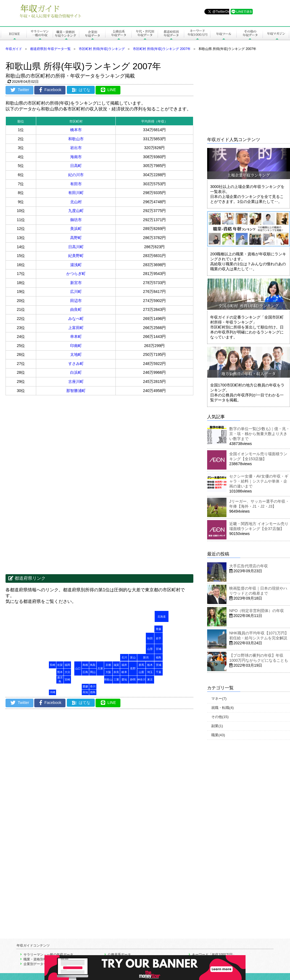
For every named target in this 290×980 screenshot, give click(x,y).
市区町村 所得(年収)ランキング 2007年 (162, 49)
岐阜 (124, 672)
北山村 (76, 202)
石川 (124, 657)
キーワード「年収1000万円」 (214, 955)
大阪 (108, 672)
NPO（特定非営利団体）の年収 (257, 611)
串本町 (76, 337)
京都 (108, 665)
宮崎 (67, 680)
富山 (133, 657)
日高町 (76, 166)
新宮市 (76, 283)
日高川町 (76, 247)
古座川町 (76, 382)
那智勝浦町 (76, 391)
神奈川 (141, 680)
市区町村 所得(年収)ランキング (102, 49)
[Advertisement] (52, 439)
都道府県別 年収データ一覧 (50, 49)
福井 (124, 665)
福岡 (67, 665)
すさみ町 (76, 364)
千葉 (159, 672)
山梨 (141, 672)
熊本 (60, 672)
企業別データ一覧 (37, 964)
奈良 (116, 672)
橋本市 (76, 130)
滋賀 (116, 665)
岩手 (159, 638)
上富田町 (76, 328)
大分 (67, 672)
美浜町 (76, 229)
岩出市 (76, 148)
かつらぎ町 (76, 274)
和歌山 (108, 680)
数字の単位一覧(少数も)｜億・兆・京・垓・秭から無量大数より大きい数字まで (259, 434)
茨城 (159, 665)
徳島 (93, 692)
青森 (159, 629)
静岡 (133, 680)
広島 (85, 672)
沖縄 (52, 692)
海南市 (76, 157)
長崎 (52, 665)
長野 (133, 668)
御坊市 (76, 220)
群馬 (141, 665)
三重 (116, 680)
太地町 (76, 354)
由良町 (76, 309)
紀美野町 (76, 256)
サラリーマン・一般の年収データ (48, 955)
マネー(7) (219, 699)
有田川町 (76, 193)
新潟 (146, 657)
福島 (159, 657)
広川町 (76, 292)
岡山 (93, 672)
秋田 (150, 638)
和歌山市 (76, 139)
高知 (85, 692)
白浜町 (76, 372)
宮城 (159, 649)
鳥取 (93, 665)
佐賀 (60, 665)
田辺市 (76, 301)
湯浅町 (76, 265)
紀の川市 (76, 175)
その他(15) (220, 717)
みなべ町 (76, 319)
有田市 (76, 184)
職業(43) (218, 735)
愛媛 (85, 686)
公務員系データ (119, 955)
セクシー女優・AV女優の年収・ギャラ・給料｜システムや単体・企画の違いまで (259, 481)
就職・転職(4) (222, 708)
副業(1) (217, 726)
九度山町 (76, 211)
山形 (150, 649)
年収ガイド (14, 49)
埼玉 (150, 672)
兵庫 (100, 668)
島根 (85, 665)
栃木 (150, 665)
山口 (78, 668)
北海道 (162, 617)
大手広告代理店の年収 (249, 566)
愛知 (124, 680)
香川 (93, 686)
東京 (150, 680)
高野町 (76, 238)
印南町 (76, 346)
